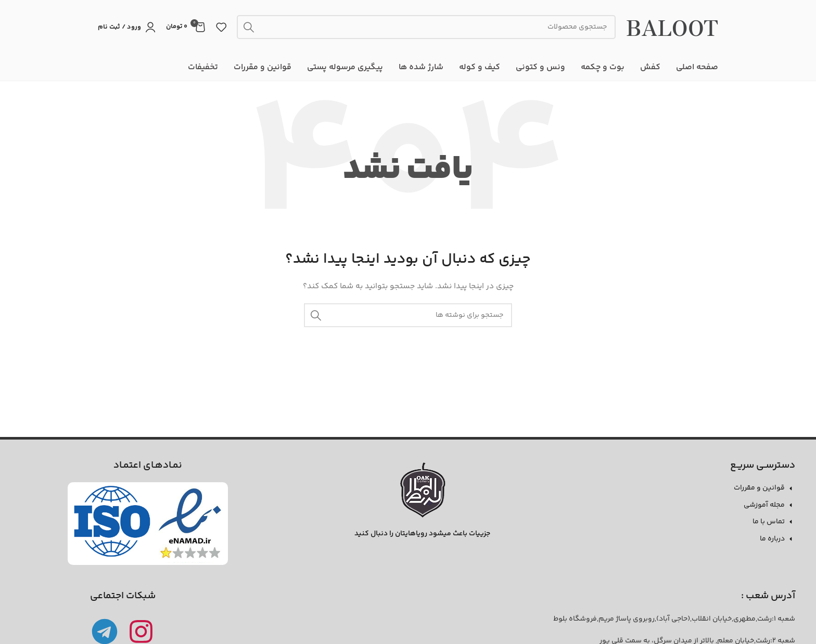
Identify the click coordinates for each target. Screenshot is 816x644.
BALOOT (672, 27)
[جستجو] (426, 27)
